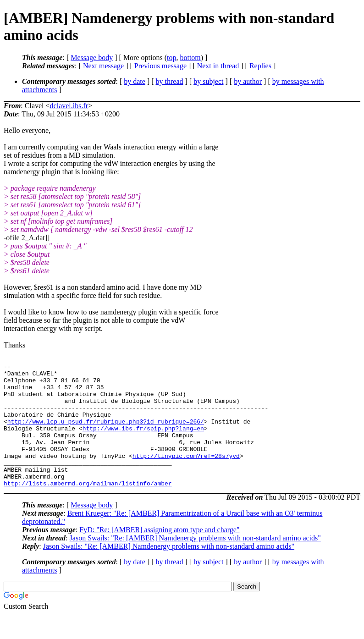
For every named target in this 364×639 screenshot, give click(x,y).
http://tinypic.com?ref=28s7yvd (186, 475)
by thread (170, 81)
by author (248, 81)
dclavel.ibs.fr (69, 106)
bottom (190, 58)
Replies (260, 66)
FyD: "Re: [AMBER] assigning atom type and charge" (159, 554)
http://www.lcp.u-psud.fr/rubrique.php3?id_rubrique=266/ (106, 434)
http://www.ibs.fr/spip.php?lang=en (143, 442)
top (171, 58)
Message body (92, 58)
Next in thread (218, 66)
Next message (103, 66)
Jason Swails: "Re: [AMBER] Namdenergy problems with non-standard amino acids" (195, 563)
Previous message (160, 66)
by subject (208, 81)
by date (135, 81)
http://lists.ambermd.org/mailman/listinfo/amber (88, 508)
